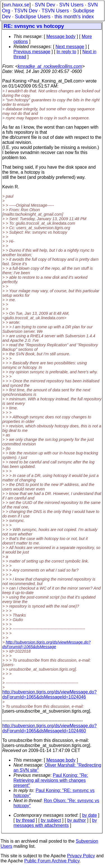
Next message (70, 47)
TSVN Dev (26, 11)
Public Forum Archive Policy (52, 861)
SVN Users (71, 5)
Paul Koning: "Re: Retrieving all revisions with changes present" (51, 780)
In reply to (66, 52)
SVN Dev (45, 5)
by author (77, 820)
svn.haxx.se (16, 5)
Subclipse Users (33, 17)
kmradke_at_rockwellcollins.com (50, 66)
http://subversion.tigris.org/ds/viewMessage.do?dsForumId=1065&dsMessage (46, 644)
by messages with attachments (55, 823)
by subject (51, 820)
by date (89, 815)
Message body (61, 36)
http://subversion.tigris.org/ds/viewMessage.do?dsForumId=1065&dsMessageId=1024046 (49, 694)
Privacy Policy (81, 856)
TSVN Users (55, 11)
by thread (25, 820)
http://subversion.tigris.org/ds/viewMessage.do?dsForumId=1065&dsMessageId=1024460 (49, 728)
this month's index (74, 17)
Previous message (32, 52)
